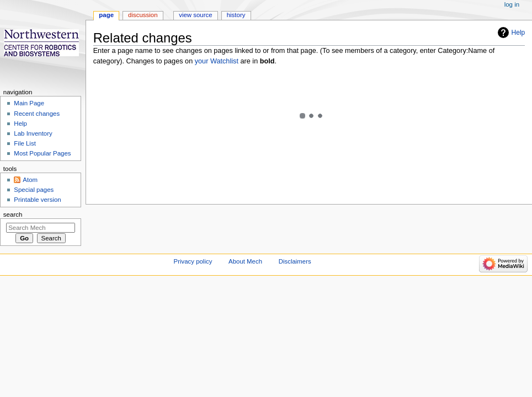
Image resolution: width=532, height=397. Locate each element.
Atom (30, 180)
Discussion (143, 15)
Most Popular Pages (42, 153)
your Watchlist (217, 61)
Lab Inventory (33, 133)
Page (106, 15)
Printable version (37, 200)
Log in (512, 4)
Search (13, 214)
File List (25, 143)
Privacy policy (193, 261)
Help (518, 33)
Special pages (34, 190)
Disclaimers (295, 261)
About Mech (245, 261)
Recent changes (37, 114)
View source (195, 15)
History (236, 15)
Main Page (29, 103)
